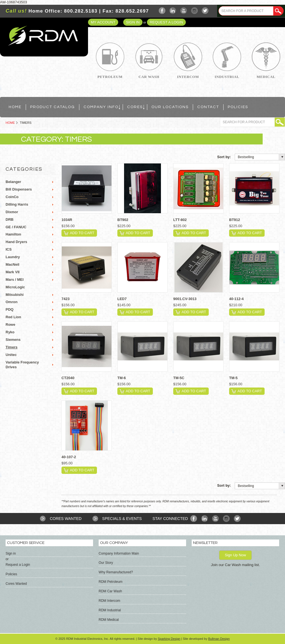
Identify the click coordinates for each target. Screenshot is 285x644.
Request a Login (166, 22)
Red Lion (13, 317)
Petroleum (110, 77)
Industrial (227, 77)
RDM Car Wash (110, 591)
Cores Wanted (66, 519)
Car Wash (149, 77)
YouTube (184, 11)
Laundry (13, 257)
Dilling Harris (17, 204)
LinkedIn (173, 11)
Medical (266, 77)
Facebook (162, 11)
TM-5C (179, 378)
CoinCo (12, 197)
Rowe (10, 325)
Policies (11, 574)
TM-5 (233, 378)
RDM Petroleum (111, 582)
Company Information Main (119, 553)
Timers (11, 347)
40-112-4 (236, 299)
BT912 (235, 220)
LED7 (122, 299)
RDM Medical (109, 620)
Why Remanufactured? (116, 572)
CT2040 (68, 378)
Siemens (13, 340)
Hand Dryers (16, 242)
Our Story (106, 563)
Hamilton (13, 234)
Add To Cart (82, 233)
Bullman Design (219, 639)
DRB (9, 219)
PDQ (9, 309)
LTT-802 (180, 220)
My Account (103, 22)
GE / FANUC (16, 227)
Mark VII (13, 272)
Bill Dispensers (19, 189)
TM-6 (122, 378)
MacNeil (12, 264)
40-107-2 (69, 457)
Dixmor (12, 212)
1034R (67, 220)
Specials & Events (122, 519)
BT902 (123, 220)
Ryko (10, 332)
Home (10, 123)
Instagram (195, 11)
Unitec (11, 355)
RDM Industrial (110, 610)
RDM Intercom (109, 601)
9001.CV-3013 (185, 299)
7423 (66, 299)
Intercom (188, 77)
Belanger (13, 182)
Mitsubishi (15, 295)
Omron (12, 302)
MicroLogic (15, 287)
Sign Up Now (236, 555)
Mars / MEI (15, 280)
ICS (9, 249)
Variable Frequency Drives (22, 365)
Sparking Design (169, 639)
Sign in (133, 22)
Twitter (205, 11)
